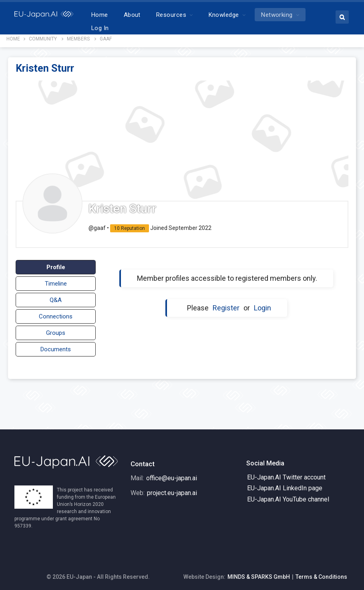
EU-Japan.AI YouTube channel (288, 496)
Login (262, 305)
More (290, 15)
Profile (56, 264)
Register (226, 305)
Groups (56, 330)
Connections (56, 313)
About (153, 15)
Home (121, 15)
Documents (56, 346)
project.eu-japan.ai (172, 490)
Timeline (56, 280)
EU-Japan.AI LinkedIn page (285, 485)
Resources (192, 15)
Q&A (56, 297)
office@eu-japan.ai (172, 475)
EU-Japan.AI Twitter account (286, 474)
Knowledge (245, 15)
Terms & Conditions (321, 574)
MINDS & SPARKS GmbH (259, 574)
